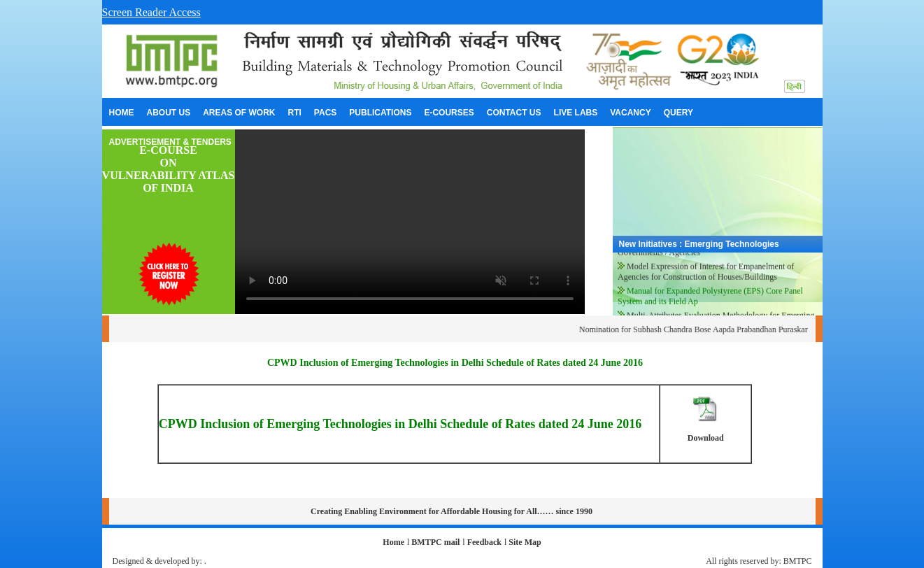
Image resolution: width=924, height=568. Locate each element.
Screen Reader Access (151, 12)
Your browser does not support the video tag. (410, 222)
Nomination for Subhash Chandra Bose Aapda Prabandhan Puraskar (702, 329)
